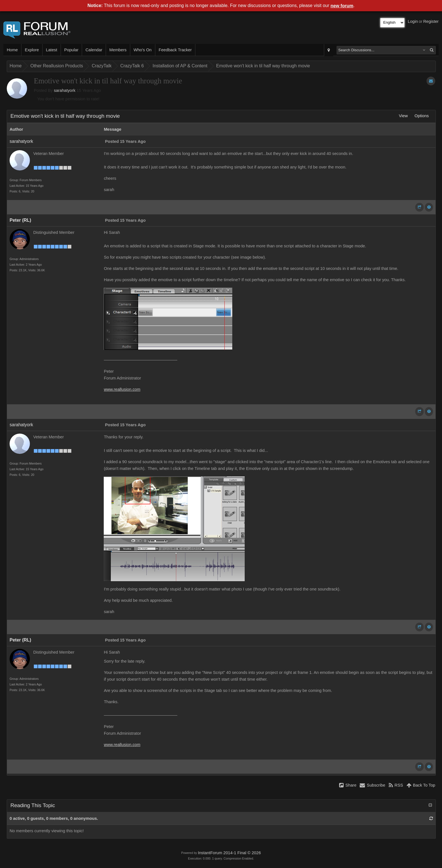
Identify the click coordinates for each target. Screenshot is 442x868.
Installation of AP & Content (180, 66)
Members (118, 50)
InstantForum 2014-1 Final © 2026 (229, 853)
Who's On (143, 50)
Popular (71, 50)
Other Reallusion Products (57, 66)
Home (12, 50)
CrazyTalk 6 (132, 66)
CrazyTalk (101, 66)
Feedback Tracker (175, 50)
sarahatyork (65, 90)
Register (431, 21)
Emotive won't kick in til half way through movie (263, 66)
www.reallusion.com (122, 389)
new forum (342, 6)
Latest (52, 50)
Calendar (94, 50)
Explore (32, 50)
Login (413, 21)
